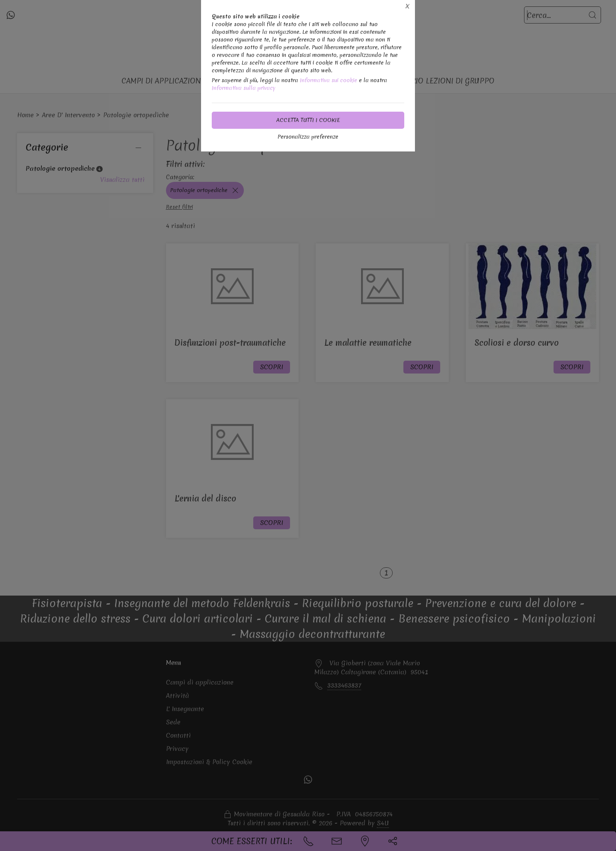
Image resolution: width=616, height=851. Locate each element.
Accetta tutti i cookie (308, 120)
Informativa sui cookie (329, 80)
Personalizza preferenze (308, 137)
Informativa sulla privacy (244, 88)
